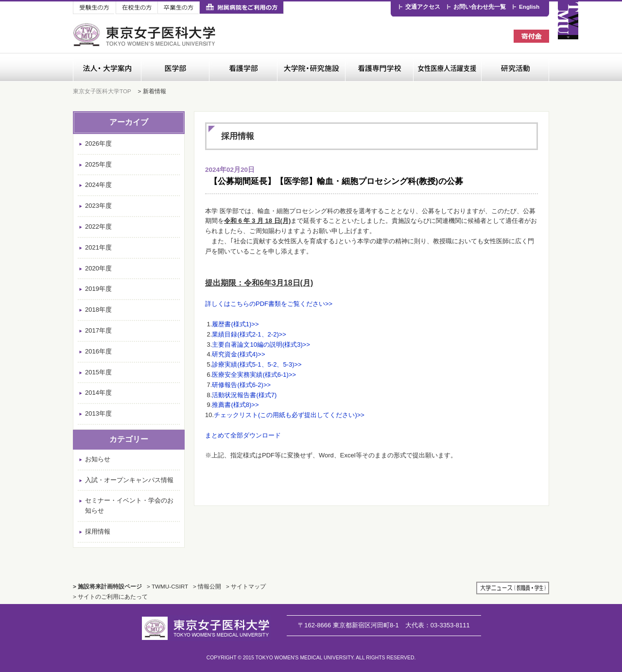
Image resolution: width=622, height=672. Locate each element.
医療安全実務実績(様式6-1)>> (254, 375)
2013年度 (98, 413)
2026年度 (98, 143)
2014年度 (98, 393)
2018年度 (98, 310)
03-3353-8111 (438, 625)
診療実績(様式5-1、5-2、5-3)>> (257, 364)
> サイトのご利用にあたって (110, 596)
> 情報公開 (207, 586)
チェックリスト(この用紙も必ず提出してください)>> (289, 415)
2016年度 (98, 351)
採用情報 (98, 531)
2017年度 (98, 330)
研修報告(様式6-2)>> (241, 385)
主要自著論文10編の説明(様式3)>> (261, 344)
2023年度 (98, 206)
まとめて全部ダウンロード (243, 435)
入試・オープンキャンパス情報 (129, 480)
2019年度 (98, 289)
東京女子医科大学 (146, 35)
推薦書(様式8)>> (235, 405)
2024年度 (98, 185)
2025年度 (98, 164)
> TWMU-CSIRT (167, 586)
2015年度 (98, 372)
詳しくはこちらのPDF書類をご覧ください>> (269, 304)
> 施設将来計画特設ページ (107, 586)
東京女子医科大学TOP (102, 91)
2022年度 (98, 227)
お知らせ (98, 459)
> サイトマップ (246, 586)
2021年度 (98, 247)
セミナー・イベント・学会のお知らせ (129, 505)
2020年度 (98, 268)
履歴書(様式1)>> (235, 324)
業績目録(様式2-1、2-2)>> (249, 334)
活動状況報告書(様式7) (244, 395)
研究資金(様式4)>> (238, 354)
